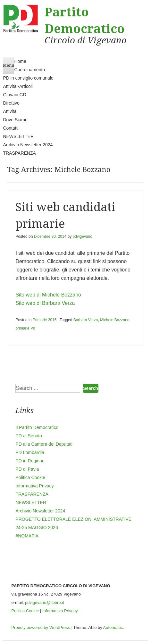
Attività (10, 111)
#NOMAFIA (27, 536)
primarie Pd (25, 328)
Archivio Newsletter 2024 (28, 145)
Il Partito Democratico (37, 427)
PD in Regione (30, 461)
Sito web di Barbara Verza (45, 303)
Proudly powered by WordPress (41, 627)
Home (20, 61)
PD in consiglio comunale (28, 78)
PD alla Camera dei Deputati (44, 444)
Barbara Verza (86, 320)
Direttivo (11, 103)
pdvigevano (83, 236)
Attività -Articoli (18, 86)
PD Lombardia (30, 452)
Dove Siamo (15, 120)
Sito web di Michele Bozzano (48, 295)
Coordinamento (29, 70)
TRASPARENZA (19, 153)
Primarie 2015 (45, 320)
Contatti (11, 128)
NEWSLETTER (18, 136)
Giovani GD (14, 95)
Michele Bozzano (115, 320)
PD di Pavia (27, 469)
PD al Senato (29, 436)
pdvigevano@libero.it (45, 602)
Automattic (113, 627)
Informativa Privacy (34, 486)
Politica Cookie (30, 477)
